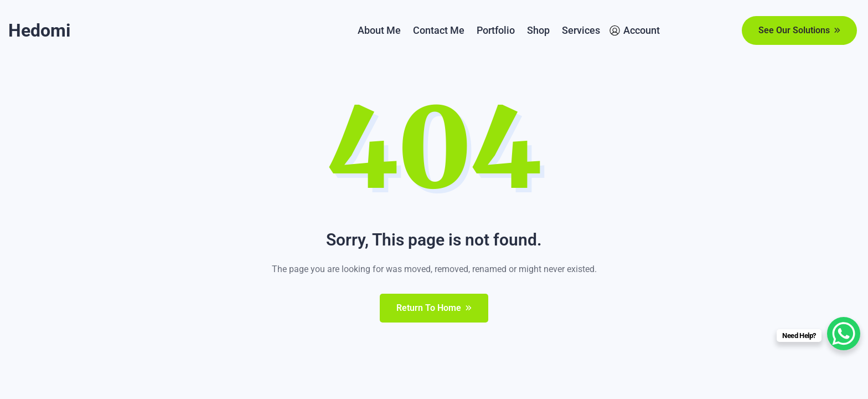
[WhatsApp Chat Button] (844, 334)
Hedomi (39, 30)
